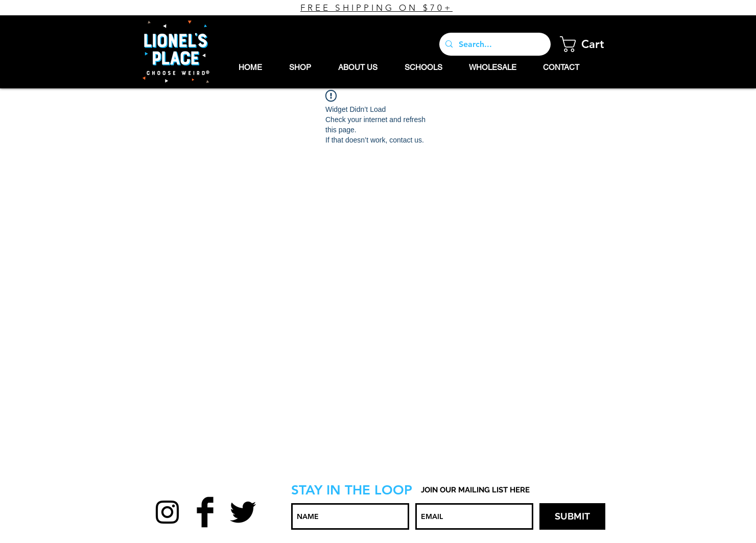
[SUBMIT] (572, 516)
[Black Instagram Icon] (167, 512)
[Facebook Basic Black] (205, 512)
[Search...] (494, 44)
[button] (590, 44)
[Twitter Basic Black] (243, 512)
